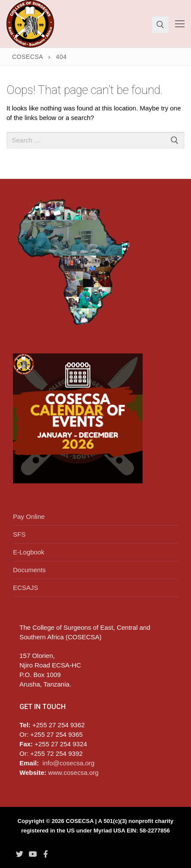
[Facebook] (46, 854)
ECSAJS (25, 588)
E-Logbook (29, 552)
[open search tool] (160, 25)
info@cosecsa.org (68, 763)
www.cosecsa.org (73, 772)
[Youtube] (32, 854)
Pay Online (29, 517)
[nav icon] (180, 24)
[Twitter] (19, 854)
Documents (29, 570)
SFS (19, 534)
